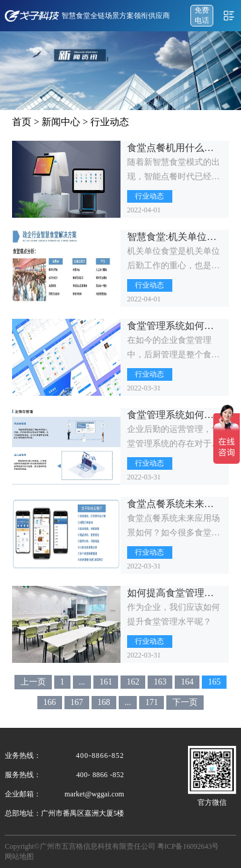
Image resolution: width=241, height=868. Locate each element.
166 (50, 702)
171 (152, 702)
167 (77, 702)
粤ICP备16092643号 (188, 846)
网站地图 (19, 857)
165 (214, 682)
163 (160, 682)
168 (104, 702)
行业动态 (110, 122)
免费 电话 (202, 15)
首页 (22, 122)
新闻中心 (61, 122)
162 (133, 682)
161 (106, 682)
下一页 (185, 702)
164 (187, 682)
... (82, 682)
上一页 (33, 682)
